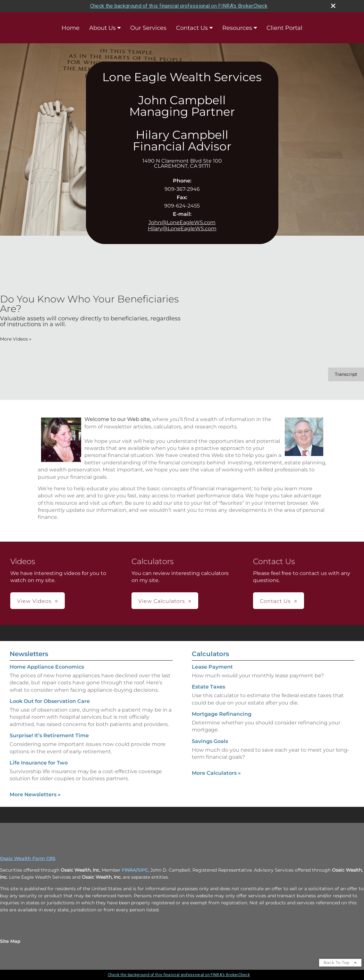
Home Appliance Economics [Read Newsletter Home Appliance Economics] (47, 667)
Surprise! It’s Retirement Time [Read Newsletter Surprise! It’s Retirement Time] (49, 735)
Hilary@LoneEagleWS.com (182, 228)
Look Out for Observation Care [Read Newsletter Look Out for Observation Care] (50, 701)
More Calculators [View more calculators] (216, 773)
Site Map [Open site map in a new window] (10, 941)
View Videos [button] (34, 601)
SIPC (143, 870)
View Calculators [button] (162, 601)
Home (71, 28)
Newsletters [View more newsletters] (29, 654)
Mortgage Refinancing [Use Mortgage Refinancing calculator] (222, 714)
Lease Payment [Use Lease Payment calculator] (212, 667)
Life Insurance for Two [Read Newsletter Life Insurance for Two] (39, 763)
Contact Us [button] (275, 601)
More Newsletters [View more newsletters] (35, 794)
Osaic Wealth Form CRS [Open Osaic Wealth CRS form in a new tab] (28, 858)
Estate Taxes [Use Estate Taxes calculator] (208, 687)
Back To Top (340, 963)
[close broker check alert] (333, 6)
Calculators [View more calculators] (210, 654)
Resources (237, 28)
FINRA (129, 870)
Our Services (148, 28)
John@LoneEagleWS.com (182, 222)
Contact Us (192, 28)
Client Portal (284, 28)
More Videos (16, 339)
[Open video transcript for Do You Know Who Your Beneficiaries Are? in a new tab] (346, 374)
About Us (102, 28)
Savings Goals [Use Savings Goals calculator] (210, 741)
